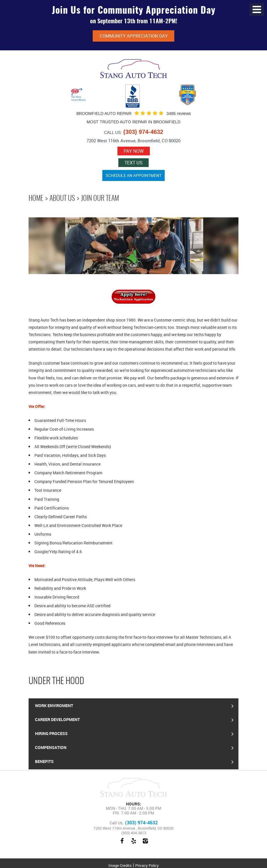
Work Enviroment (54, 705)
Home (36, 199)
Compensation (51, 747)
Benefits (44, 761)
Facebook (122, 844)
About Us (62, 199)
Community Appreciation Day (134, 36)
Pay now (134, 151)
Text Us (133, 163)
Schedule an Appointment (133, 175)
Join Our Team (100, 199)
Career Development (57, 719)
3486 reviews (179, 114)
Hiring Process (51, 733)
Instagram (145, 844)
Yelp (133, 844)
